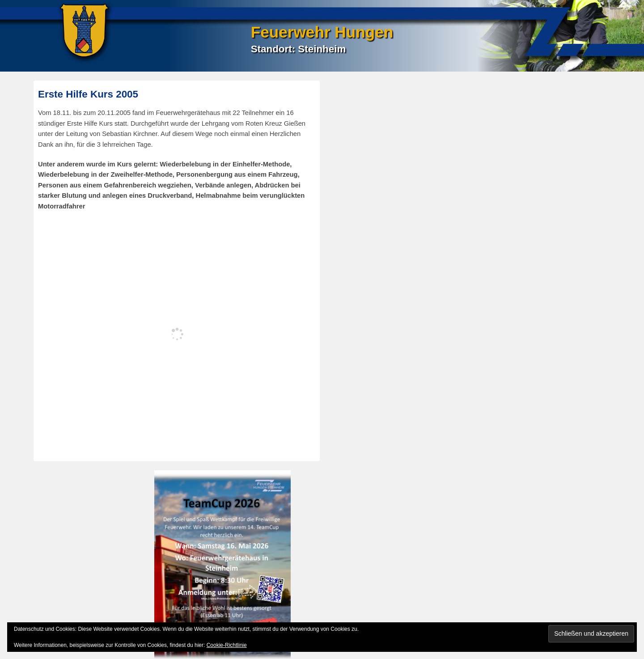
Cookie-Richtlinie (227, 645)
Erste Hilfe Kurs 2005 (88, 94)
